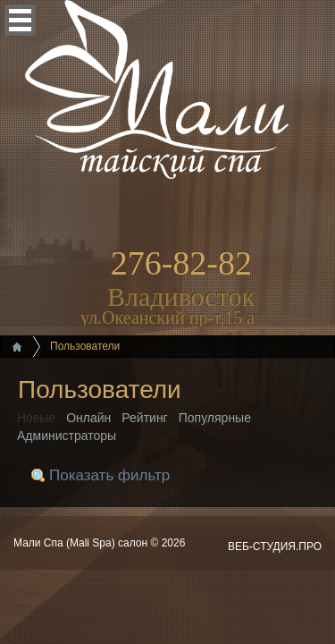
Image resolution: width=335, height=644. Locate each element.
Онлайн (88, 418)
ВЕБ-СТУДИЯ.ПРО (275, 547)
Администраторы (67, 436)
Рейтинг (144, 418)
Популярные (215, 418)
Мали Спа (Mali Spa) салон (82, 543)
